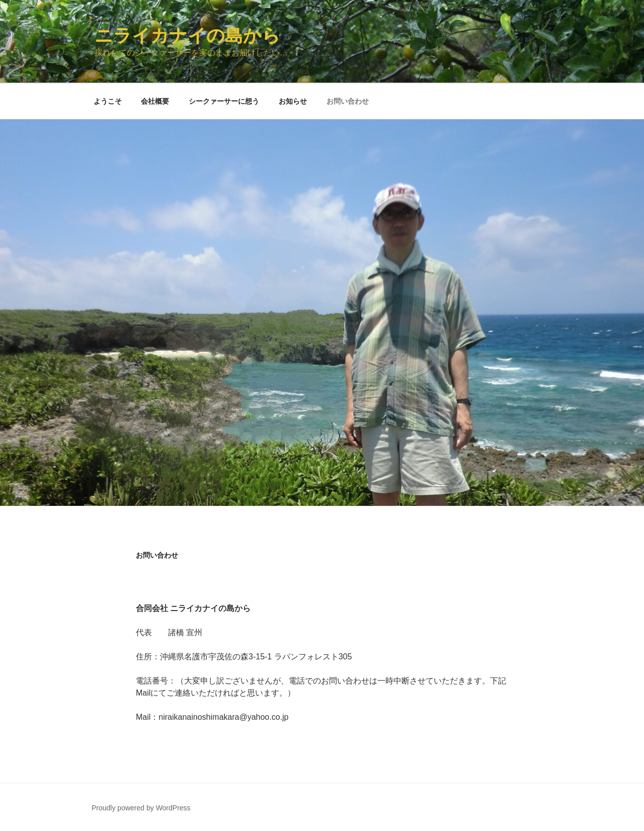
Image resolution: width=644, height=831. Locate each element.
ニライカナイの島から (187, 35)
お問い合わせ (348, 101)
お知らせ (293, 101)
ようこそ (108, 101)
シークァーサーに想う (224, 101)
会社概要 (155, 101)
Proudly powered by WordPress (141, 808)
